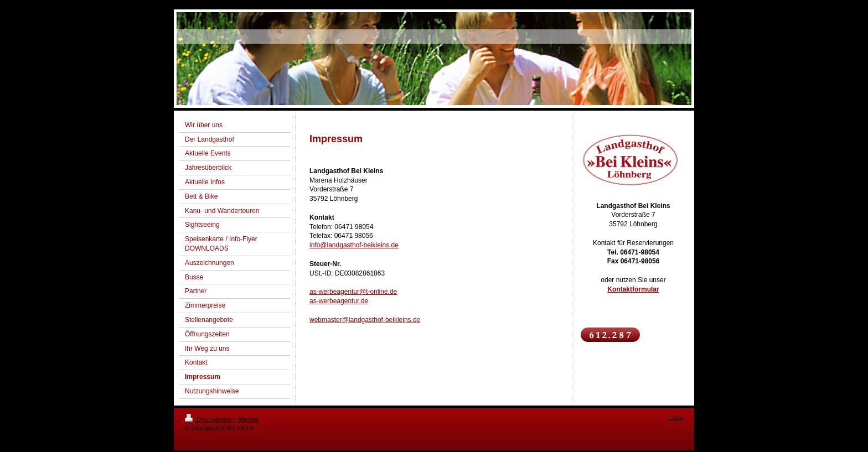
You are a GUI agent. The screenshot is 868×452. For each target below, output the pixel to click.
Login (676, 418)
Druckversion (209, 419)
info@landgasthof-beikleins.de (354, 245)
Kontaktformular (633, 289)
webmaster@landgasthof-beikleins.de (365, 320)
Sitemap (248, 419)
